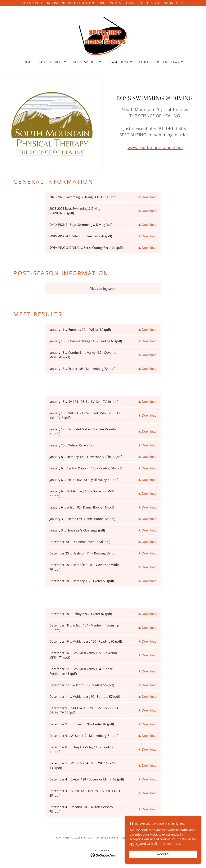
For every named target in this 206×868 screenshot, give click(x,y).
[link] (103, 36)
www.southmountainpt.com (155, 147)
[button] (53, 62)
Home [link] (28, 62)
